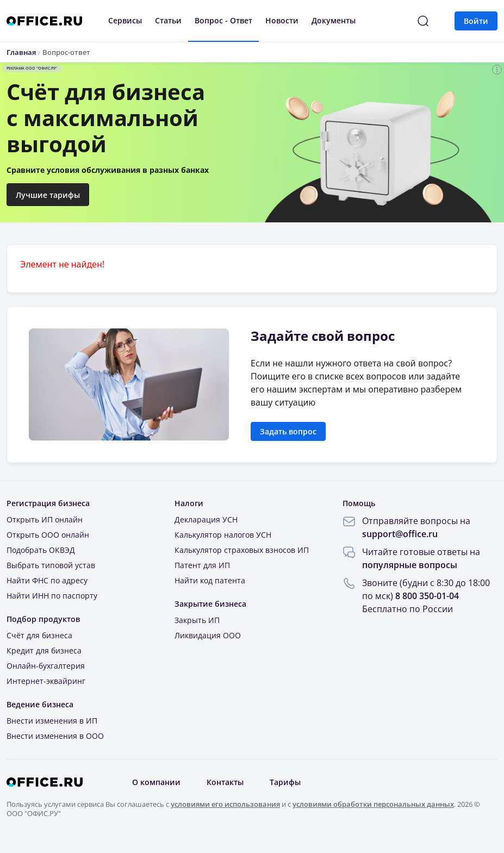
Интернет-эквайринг (46, 681)
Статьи (168, 20)
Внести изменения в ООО (55, 736)
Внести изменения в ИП (52, 721)
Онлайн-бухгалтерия (46, 666)
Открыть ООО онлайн (48, 535)
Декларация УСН (206, 519)
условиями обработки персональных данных (373, 804)
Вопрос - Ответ (223, 20)
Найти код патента (210, 580)
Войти (476, 21)
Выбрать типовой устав (51, 565)
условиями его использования (225, 804)
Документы (334, 20)
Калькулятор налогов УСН (223, 535)
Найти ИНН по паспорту (52, 596)
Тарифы (285, 782)
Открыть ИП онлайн (45, 519)
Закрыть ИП (197, 620)
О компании (156, 782)
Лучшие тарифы (48, 195)
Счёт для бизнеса (39, 635)
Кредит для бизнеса (44, 650)
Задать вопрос (288, 431)
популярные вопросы (410, 565)
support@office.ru (400, 534)
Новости (282, 20)
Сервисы (125, 20)
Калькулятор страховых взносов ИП (242, 550)
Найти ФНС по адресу (47, 580)
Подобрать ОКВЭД (41, 550)
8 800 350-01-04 (427, 596)
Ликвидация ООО (208, 635)
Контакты (225, 782)
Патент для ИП (202, 565)
